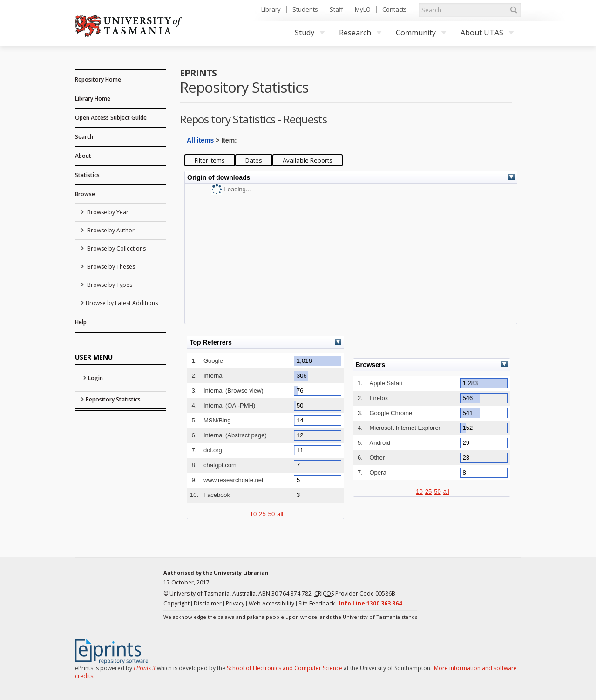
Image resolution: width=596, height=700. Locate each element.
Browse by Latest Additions (122, 303)
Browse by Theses (110, 267)
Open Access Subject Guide (111, 118)
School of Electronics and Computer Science (284, 668)
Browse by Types (109, 285)
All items (200, 140)
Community (421, 33)
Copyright (176, 603)
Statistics (87, 175)
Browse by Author (110, 230)
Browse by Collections (116, 248)
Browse (85, 194)
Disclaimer (208, 603)
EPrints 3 (145, 668)
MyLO (363, 9)
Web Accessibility (271, 603)
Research (360, 33)
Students (305, 9)
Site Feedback (317, 603)
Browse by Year (107, 212)
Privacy (235, 603)
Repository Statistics (113, 399)
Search (84, 137)
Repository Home (98, 79)
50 (271, 514)
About (83, 156)
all (280, 514)
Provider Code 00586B (355, 594)
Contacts (395, 9)
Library (271, 9)
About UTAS (487, 33)
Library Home (93, 99)
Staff (336, 9)
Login (95, 378)
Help (81, 322)
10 (253, 514)
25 (262, 514)
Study (310, 33)
